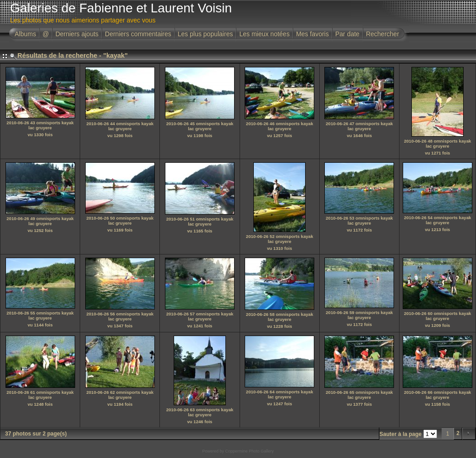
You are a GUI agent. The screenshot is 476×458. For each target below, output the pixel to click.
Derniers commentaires (138, 34)
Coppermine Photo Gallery (249, 451)
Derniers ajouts (77, 34)
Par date (347, 34)
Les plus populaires (205, 34)
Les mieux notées (264, 34)
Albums (25, 34)
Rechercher (383, 34)
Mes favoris (312, 34)
